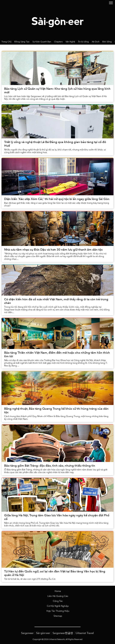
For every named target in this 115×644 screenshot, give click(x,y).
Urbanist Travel (85, 633)
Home (58, 591)
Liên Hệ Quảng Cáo (58, 596)
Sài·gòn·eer (43, 633)
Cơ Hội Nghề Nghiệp (58, 606)
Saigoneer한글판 (63, 633)
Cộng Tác (58, 601)
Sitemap (58, 616)
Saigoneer (27, 633)
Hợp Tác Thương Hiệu (58, 611)
